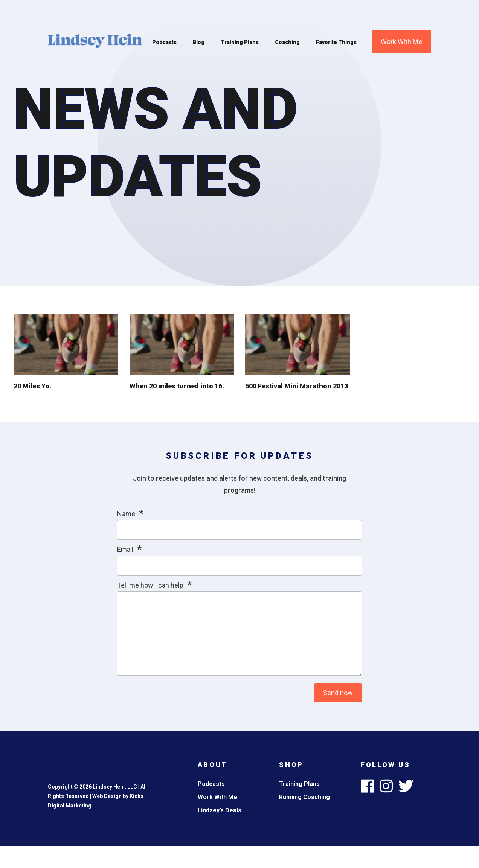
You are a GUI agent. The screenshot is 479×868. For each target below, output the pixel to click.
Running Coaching (304, 797)
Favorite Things (336, 42)
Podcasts (164, 42)
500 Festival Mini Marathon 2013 (297, 386)
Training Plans (240, 42)
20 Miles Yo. (32, 386)
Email (125, 549)
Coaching (287, 42)
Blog (199, 42)
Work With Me (401, 42)
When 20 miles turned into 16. (177, 386)
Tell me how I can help (150, 585)
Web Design (107, 796)
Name (126, 514)
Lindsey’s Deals (220, 810)
